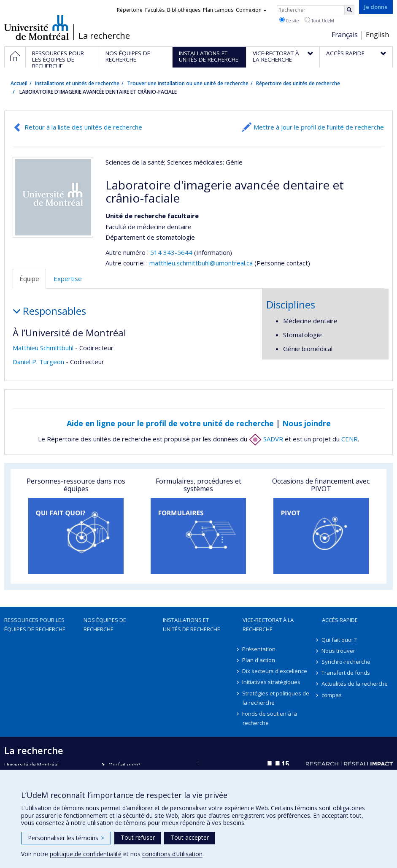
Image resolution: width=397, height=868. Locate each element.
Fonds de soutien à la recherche (270, 718)
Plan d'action (259, 660)
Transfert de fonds (346, 673)
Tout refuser (138, 837)
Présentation (259, 649)
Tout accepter (190, 837)
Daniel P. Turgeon (38, 362)
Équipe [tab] (29, 279)
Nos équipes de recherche (105, 625)
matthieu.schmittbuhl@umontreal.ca (201, 263)
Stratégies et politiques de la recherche (276, 698)
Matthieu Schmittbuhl (43, 348)
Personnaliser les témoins (66, 838)
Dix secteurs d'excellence (275, 671)
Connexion (251, 10)
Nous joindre (307, 423)
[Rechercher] (349, 10)
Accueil (19, 83)
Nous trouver (339, 651)
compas (332, 695)
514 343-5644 (172, 252)
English (377, 35)
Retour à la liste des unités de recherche (83, 127)
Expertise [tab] (68, 279)
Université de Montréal (36, 27)
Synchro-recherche (346, 662)
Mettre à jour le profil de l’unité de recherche (319, 127)
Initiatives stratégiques (272, 682)
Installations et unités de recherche (77, 83)
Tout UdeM (319, 20)
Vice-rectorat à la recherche (268, 625)
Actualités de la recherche (355, 684)
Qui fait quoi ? (339, 640)
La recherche (104, 36)
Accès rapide (340, 620)
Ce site (289, 20)
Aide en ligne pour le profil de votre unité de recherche (170, 423)
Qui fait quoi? (124, 765)
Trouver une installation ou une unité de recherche (188, 83)
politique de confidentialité (86, 854)
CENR (350, 439)
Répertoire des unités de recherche (298, 83)
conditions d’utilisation (172, 854)
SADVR (266, 439)
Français (345, 35)
